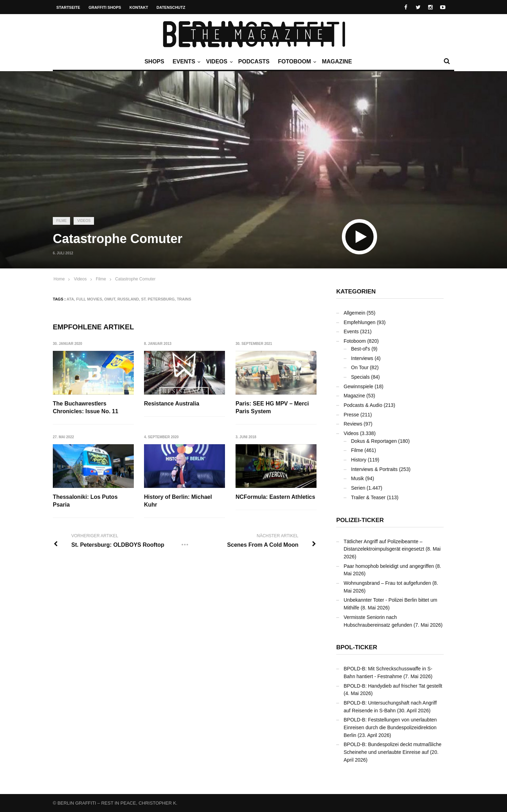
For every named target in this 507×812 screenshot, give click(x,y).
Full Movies (89, 299)
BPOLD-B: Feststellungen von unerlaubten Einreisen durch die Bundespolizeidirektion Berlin (390, 727)
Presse (351, 415)
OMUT (110, 299)
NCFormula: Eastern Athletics (276, 497)
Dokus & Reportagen (374, 441)
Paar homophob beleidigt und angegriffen (389, 566)
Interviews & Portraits (374, 469)
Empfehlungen (359, 322)
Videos (218, 62)
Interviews (362, 358)
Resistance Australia (172, 404)
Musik (358, 478)
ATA (70, 299)
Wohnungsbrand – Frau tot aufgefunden (387, 583)
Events (186, 62)
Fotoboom (296, 62)
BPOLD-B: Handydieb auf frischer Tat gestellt (393, 686)
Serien (358, 488)
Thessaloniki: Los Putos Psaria (85, 501)
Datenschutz (171, 7)
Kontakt (139, 7)
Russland (128, 299)
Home (59, 279)
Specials (360, 377)
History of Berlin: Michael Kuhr (178, 501)
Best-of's (361, 349)
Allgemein (354, 313)
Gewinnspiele (358, 386)
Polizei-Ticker (360, 520)
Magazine (337, 61)
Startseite (68, 7)
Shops (154, 61)
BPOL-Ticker (357, 647)
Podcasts (254, 61)
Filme (61, 221)
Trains (184, 299)
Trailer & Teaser (368, 497)
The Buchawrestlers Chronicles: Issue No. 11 (86, 407)
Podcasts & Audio (363, 405)
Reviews (353, 424)
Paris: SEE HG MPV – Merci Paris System (273, 407)
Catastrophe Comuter (135, 279)
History (359, 460)
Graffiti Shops (105, 7)
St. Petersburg (158, 299)
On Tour (360, 367)
